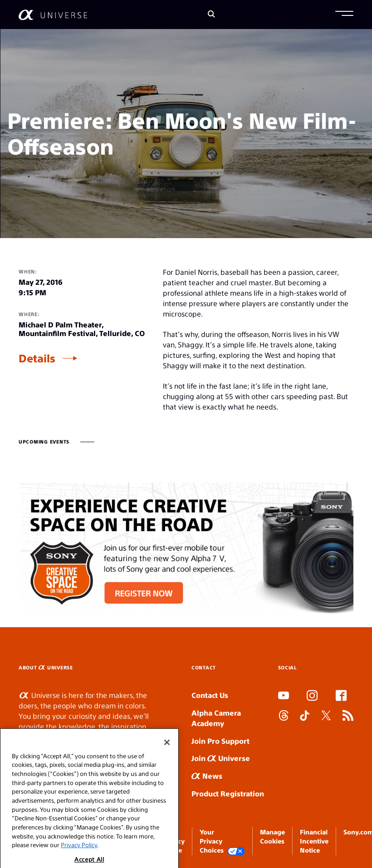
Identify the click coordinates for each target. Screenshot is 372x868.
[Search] (211, 15)
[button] (344, 15)
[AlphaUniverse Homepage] (53, 15)
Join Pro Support (220, 741)
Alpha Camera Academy (216, 718)
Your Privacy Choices (222, 841)
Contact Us (210, 695)
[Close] (167, 753)
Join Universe (221, 758)
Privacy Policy (79, 856)
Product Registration (228, 793)
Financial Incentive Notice (314, 841)
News (207, 776)
